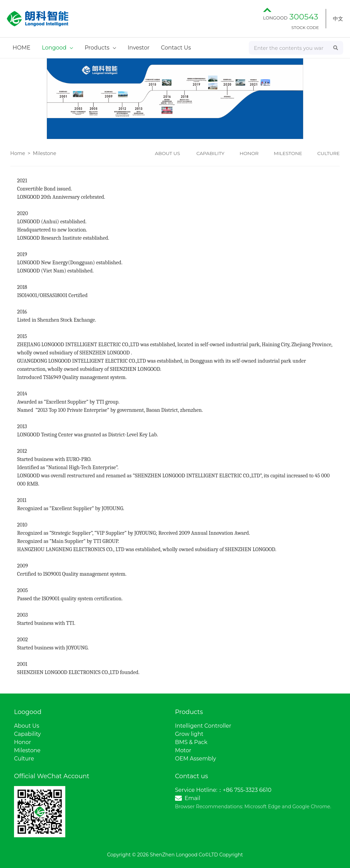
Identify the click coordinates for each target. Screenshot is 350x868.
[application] (69, 48)
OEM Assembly (196, 759)
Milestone (44, 153)
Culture (24, 759)
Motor (183, 750)
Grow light (189, 734)
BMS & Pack (191, 742)
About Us (27, 726)
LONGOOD (291, 18)
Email (192, 798)
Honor (23, 742)
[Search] (336, 48)
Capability (28, 734)
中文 (338, 19)
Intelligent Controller (203, 726)
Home (18, 153)
